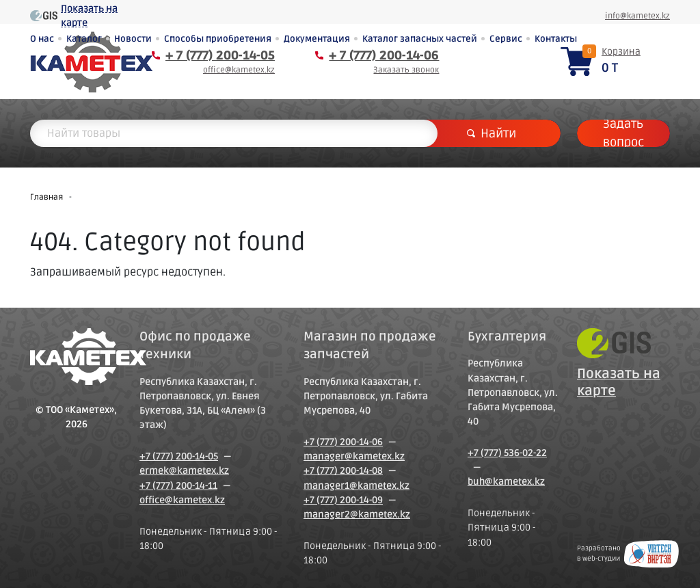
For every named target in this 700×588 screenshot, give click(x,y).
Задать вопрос (623, 133)
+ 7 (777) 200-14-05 (220, 55)
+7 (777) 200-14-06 (343, 442)
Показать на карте (89, 16)
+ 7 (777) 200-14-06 (384, 55)
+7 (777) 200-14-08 (343, 471)
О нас (42, 39)
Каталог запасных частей (420, 39)
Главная (46, 197)
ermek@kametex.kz (184, 471)
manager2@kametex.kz (357, 514)
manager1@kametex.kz (356, 486)
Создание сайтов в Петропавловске (651, 554)
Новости (133, 39)
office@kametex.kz (239, 70)
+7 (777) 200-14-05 (179, 456)
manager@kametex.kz (354, 456)
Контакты (556, 39)
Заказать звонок (406, 70)
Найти (492, 133)
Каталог (84, 39)
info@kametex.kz (637, 16)
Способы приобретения (218, 39)
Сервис (506, 39)
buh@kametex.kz (506, 482)
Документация (317, 39)
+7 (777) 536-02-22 (507, 453)
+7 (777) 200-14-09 (343, 500)
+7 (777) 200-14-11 (178, 486)
